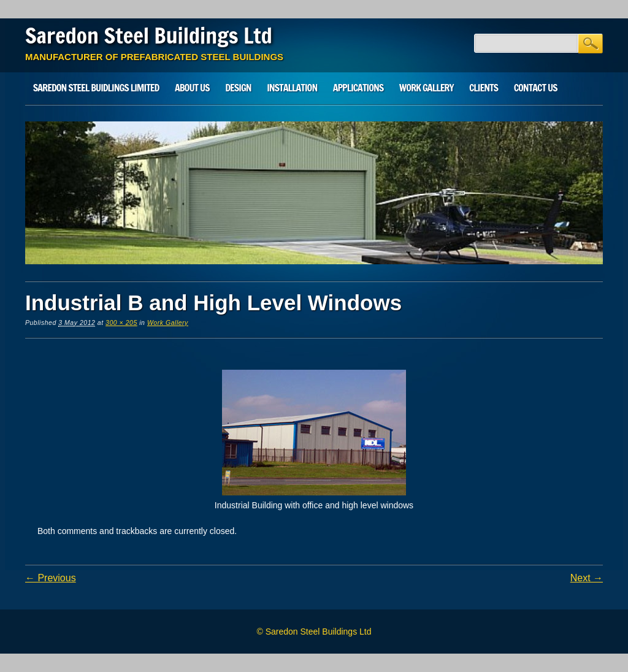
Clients (484, 88)
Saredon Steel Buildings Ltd (149, 36)
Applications (358, 88)
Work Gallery (427, 88)
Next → (587, 578)
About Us (192, 88)
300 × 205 (121, 323)
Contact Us (536, 88)
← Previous (51, 578)
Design (238, 88)
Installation (292, 88)
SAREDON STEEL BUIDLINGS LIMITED (96, 88)
